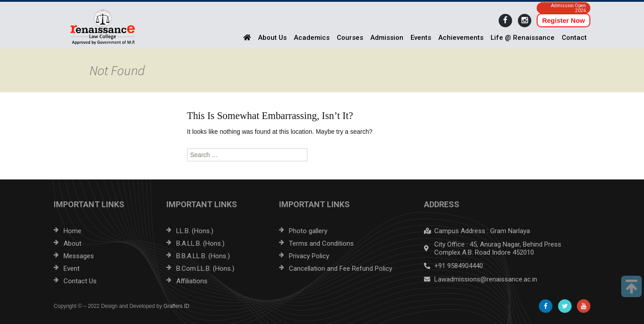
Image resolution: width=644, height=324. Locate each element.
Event (72, 269)
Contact (574, 38)
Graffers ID (176, 306)
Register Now (563, 20)
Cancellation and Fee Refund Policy (341, 269)
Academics (312, 38)
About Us (272, 38)
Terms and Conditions (321, 243)
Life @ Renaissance (523, 38)
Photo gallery (308, 231)
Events (421, 38)
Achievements (461, 38)
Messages (79, 256)
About (72, 243)
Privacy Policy (309, 256)
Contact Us (80, 281)
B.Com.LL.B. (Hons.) (205, 269)
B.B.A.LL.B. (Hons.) (203, 256)
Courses (350, 38)
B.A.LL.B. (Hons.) (200, 243)
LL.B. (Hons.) (195, 231)
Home (72, 231)
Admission (387, 38)
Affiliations (192, 281)
